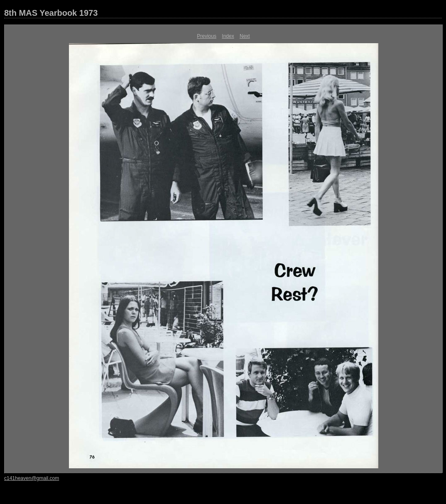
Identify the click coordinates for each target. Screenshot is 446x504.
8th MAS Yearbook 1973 (51, 13)
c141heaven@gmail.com (32, 478)
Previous (207, 36)
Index (228, 36)
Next (245, 36)
